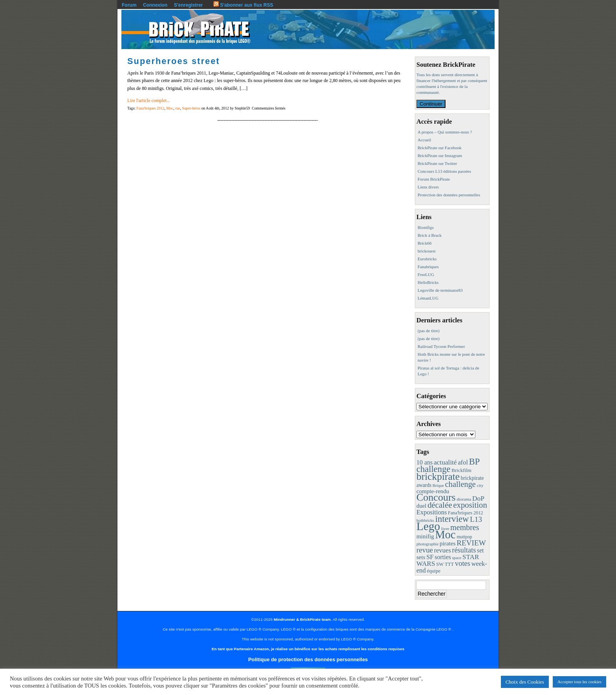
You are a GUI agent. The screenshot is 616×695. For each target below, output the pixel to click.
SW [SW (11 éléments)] (440, 564)
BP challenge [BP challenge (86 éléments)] (448, 465)
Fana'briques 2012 (150, 108)
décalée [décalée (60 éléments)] (440, 505)
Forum (129, 5)
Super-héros (191, 108)
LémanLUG (428, 298)
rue (178, 108)
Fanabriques (428, 267)
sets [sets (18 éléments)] (421, 557)
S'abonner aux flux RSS (243, 5)
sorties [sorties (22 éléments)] (443, 557)
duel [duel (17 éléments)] (421, 506)
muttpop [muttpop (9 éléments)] (464, 537)
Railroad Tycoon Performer (441, 346)
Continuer (431, 104)
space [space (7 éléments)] (457, 558)
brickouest (427, 251)
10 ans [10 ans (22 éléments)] (424, 462)
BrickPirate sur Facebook (440, 148)
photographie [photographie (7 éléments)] (427, 544)
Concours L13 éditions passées (444, 171)
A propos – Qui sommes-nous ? (445, 132)
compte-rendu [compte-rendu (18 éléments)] (433, 491)
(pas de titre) (429, 331)
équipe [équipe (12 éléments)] (434, 571)
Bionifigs (426, 227)
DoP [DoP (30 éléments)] (478, 498)
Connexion (155, 5)
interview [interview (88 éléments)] (452, 519)
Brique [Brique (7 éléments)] (438, 486)
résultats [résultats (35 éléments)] (464, 550)
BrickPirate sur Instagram (440, 155)
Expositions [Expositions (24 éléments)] (432, 512)
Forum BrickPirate (434, 179)
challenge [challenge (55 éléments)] (460, 484)
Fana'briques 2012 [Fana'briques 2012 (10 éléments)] (466, 513)
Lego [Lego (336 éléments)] (428, 526)
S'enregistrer (189, 5)
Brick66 (424, 243)
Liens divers (428, 187)
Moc (170, 108)
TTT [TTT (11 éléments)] (449, 564)
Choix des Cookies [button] (525, 682)
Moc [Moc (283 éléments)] (445, 535)
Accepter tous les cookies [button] (579, 682)
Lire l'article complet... (149, 101)
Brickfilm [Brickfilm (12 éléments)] (461, 470)
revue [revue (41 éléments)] (425, 550)
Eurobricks (427, 259)
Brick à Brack (430, 235)
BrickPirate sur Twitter (437, 163)
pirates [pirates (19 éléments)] (448, 543)
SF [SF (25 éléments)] (430, 557)
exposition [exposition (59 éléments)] (470, 505)
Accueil (424, 140)
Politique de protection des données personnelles (308, 659)
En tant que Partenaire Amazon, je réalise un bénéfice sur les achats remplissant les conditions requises (308, 649)
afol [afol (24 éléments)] (463, 462)
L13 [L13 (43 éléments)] (476, 519)
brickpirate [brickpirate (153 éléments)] (438, 476)
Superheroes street (174, 61)
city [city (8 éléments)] (480, 485)
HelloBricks (428, 282)
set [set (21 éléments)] (480, 550)
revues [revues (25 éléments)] (443, 550)
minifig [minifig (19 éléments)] (425, 536)
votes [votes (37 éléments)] (463, 563)
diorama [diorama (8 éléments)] (464, 499)
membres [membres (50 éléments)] (465, 527)
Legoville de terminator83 (440, 290)
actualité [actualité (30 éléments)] (445, 462)
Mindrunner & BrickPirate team (302, 619)
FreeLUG (426, 274)
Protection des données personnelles (449, 195)
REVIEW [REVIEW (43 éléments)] (471, 543)
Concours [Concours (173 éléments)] (436, 497)
